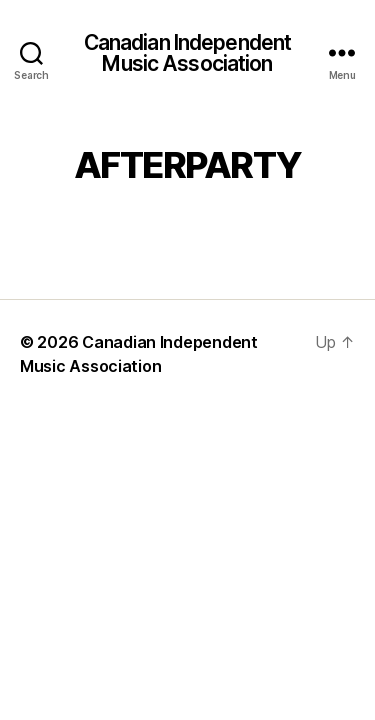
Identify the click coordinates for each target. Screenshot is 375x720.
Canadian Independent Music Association (188, 53)
